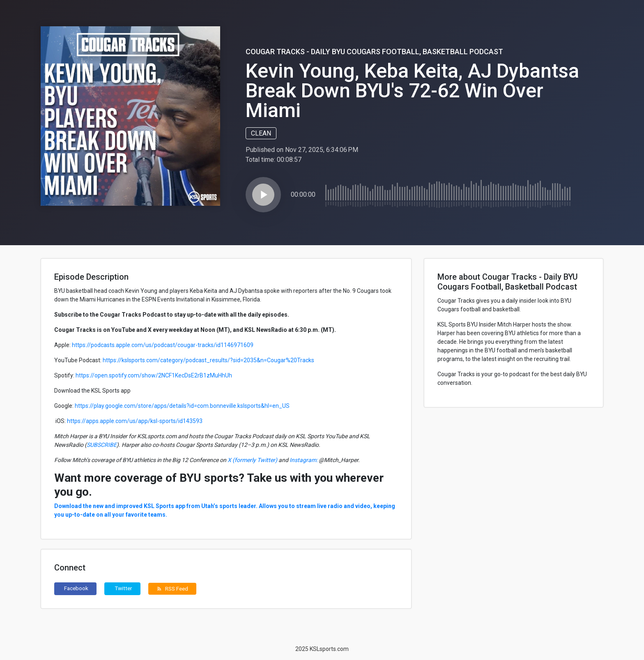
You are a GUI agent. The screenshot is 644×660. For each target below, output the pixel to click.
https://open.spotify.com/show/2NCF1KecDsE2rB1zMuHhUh (154, 375)
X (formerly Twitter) (252, 460)
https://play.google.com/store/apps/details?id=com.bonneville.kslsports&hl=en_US (182, 406)
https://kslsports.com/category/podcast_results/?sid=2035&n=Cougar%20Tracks (208, 360)
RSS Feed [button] (172, 589)
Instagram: (304, 460)
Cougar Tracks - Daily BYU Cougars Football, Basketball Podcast (374, 52)
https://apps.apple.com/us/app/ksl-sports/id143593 (135, 421)
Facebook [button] (76, 588)
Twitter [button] (123, 588)
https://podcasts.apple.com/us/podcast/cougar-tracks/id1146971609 (163, 345)
